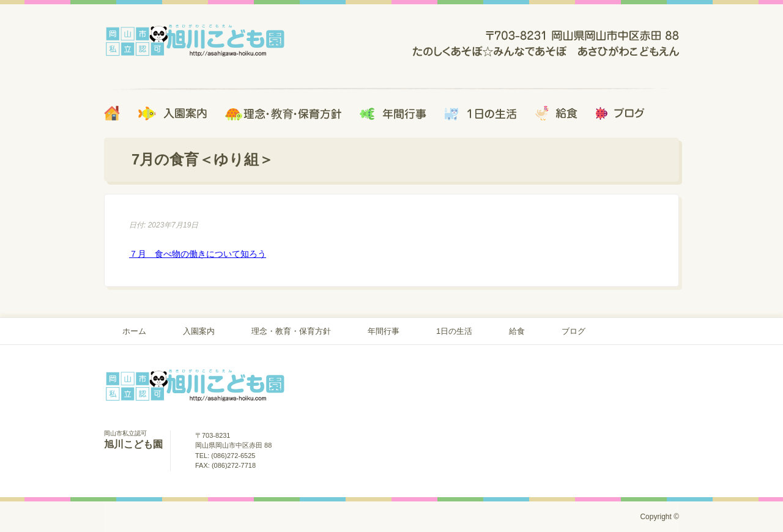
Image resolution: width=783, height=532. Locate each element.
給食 (517, 331)
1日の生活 (454, 331)
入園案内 (199, 331)
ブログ (573, 331)
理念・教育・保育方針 (291, 331)
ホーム (134, 331)
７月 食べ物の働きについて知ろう (198, 254)
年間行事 (384, 331)
